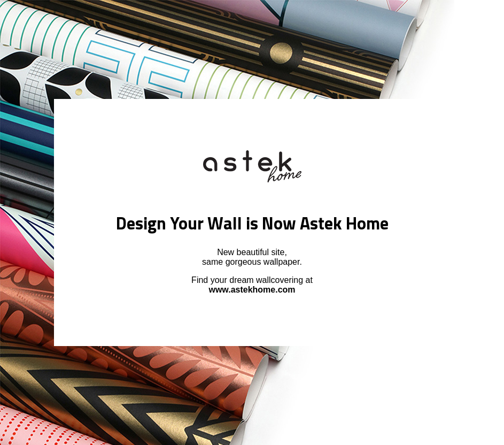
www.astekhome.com (252, 290)
